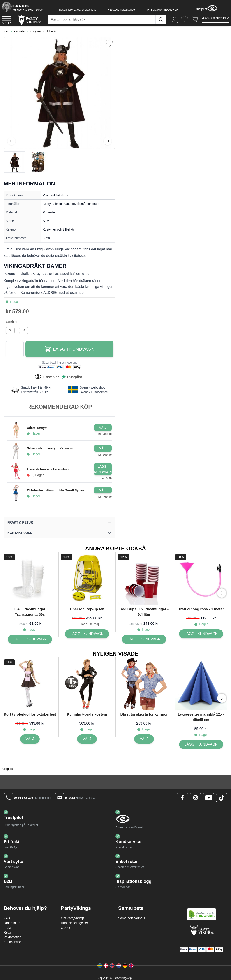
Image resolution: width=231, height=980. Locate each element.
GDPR (65, 928)
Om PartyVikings (73, 918)
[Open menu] (6, 20)
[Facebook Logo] (182, 798)
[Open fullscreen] (60, 93)
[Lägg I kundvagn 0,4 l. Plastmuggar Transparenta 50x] (30, 639)
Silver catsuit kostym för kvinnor (51, 448)
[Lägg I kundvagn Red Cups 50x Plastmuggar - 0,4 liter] (144, 639)
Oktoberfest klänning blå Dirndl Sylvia (55, 490)
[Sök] (161, 20)
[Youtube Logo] (209, 798)
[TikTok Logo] (222, 798)
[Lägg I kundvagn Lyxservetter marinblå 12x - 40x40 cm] (201, 744)
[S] (10, 330)
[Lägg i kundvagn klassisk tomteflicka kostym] (103, 469)
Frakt (7, 928)
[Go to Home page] (29, 20)
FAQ (7, 918)
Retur (7, 932)
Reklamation (12, 937)
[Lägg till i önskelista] (109, 43)
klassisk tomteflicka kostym (48, 469)
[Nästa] (108, 141)
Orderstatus (12, 923)
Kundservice (12, 942)
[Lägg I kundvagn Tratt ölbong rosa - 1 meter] (201, 634)
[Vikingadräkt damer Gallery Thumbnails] (26, 162)
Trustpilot (201, 9)
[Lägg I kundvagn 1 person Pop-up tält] (87, 634)
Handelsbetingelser (74, 923)
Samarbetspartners (132, 918)
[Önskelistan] (185, 19)
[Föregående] (12, 141)
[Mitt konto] (175, 20)
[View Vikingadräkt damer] (14, 162)
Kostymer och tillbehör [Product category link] (59, 229)
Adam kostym (37, 428)
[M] (24, 330)
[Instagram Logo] (196, 798)
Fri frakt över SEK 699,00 (163, 10)
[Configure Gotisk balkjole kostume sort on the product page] (103, 428)
